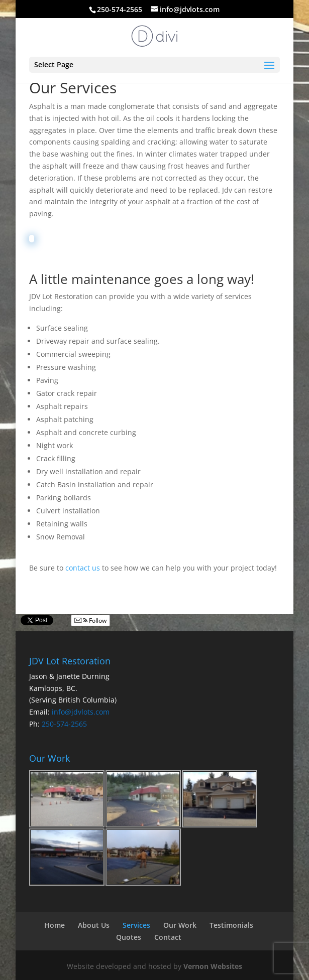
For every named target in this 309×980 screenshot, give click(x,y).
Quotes (129, 937)
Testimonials (231, 925)
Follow (90, 620)
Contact (168, 937)
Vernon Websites (213, 966)
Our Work (180, 925)
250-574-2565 (64, 724)
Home (55, 925)
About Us (94, 925)
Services (136, 925)
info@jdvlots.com (81, 712)
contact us (83, 568)
